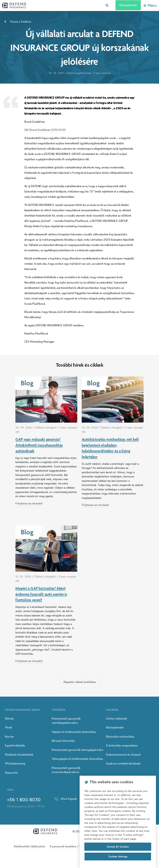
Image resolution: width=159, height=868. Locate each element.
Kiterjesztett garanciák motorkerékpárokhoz (66, 770)
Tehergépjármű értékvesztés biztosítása (77, 759)
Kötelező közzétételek (19, 755)
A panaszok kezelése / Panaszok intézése (76, 846)
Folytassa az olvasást (29, 503)
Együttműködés (15, 745)
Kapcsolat (11, 773)
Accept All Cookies (118, 847)
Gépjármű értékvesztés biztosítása (74, 732)
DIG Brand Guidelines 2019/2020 (45, 130)
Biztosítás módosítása (120, 737)
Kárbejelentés (115, 727)
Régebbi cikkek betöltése (80, 682)
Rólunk (9, 718)
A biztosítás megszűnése (122, 745)
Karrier (9, 737)
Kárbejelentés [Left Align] (128, 5)
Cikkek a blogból (45, 427)
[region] (118, 822)
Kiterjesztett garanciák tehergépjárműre (77, 750)
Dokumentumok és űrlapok (123, 755)
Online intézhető (117, 718)
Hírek (8, 727)
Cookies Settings (118, 857)
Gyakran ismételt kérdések (123, 763)
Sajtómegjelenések (79, 73)
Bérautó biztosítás (63, 741)
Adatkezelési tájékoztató (29, 846)
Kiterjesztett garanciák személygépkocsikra (66, 721)
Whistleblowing (15, 763)
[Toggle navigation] (150, 5)
